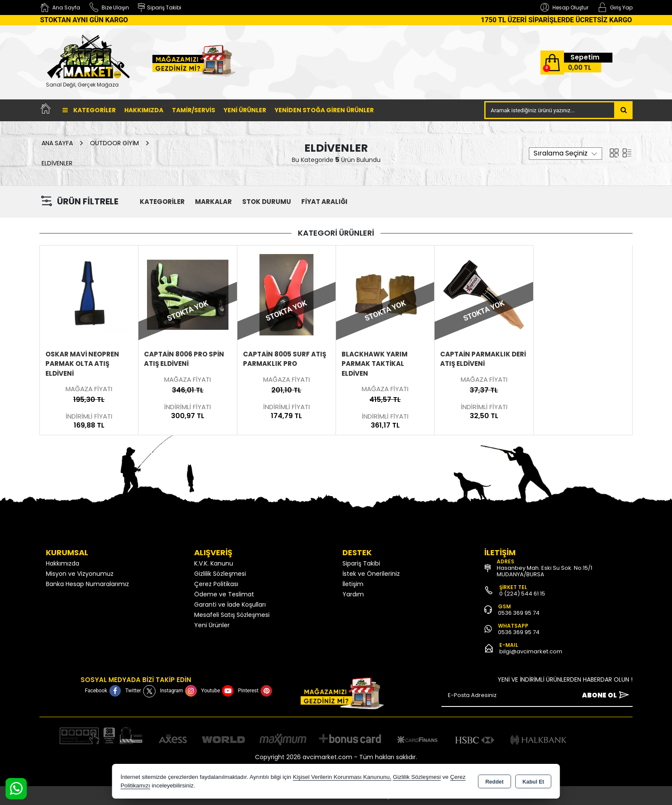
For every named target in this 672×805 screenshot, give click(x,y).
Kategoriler (89, 110)
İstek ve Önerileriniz (371, 574)
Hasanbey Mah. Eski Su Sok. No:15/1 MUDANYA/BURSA (544, 571)
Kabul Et (533, 782)
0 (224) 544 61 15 (522, 594)
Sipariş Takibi (361, 563)
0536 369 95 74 (519, 613)
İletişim (353, 584)
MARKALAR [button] (213, 202)
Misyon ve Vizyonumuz (80, 574)
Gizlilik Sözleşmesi (220, 574)
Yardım (353, 594)
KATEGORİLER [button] (162, 202)
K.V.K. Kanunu (214, 563)
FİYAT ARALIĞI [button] (324, 202)
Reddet (495, 782)
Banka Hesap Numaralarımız (87, 584)
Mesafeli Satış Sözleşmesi (232, 615)
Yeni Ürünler (212, 625)
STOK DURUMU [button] (267, 202)
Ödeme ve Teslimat (224, 594)
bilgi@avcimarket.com (531, 651)
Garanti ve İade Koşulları (230, 604)
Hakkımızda (144, 110)
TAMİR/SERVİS (193, 110)
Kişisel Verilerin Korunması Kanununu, (342, 777)
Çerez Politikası (216, 584)
